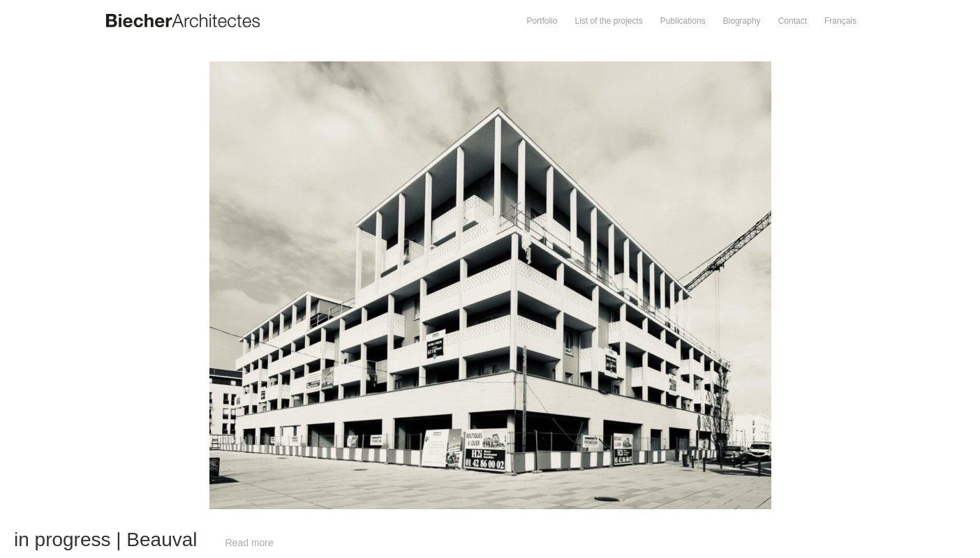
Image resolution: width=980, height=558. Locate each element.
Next (735, 68)
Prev (245, 68)
